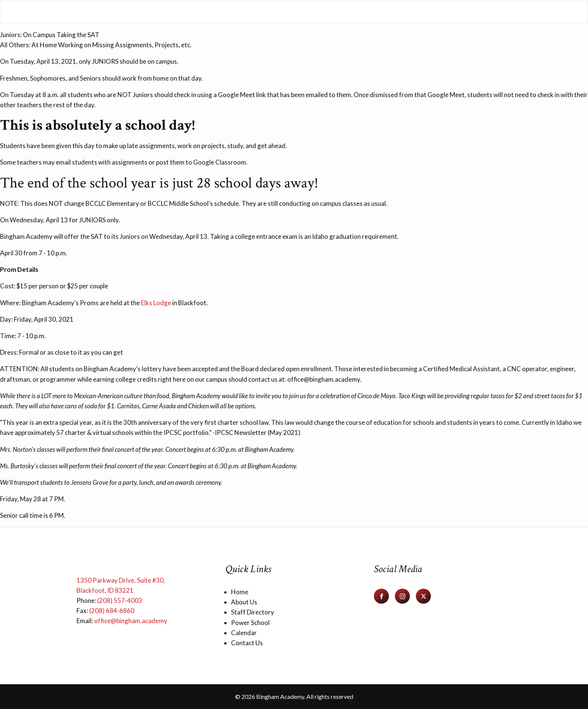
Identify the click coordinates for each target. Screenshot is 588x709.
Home (240, 592)
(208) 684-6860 (112, 611)
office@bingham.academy (131, 621)
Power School (250, 623)
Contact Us (247, 643)
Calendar (244, 633)
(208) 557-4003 (120, 600)
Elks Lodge (156, 303)
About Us (244, 602)
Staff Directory (253, 612)
